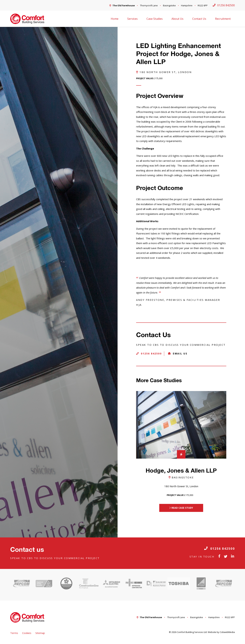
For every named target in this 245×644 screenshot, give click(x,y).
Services (132, 19)
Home (115, 19)
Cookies (27, 633)
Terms (14, 633)
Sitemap (40, 633)
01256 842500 (219, 549)
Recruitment (223, 19)
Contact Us (199, 19)
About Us (177, 19)
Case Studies (155, 19)
